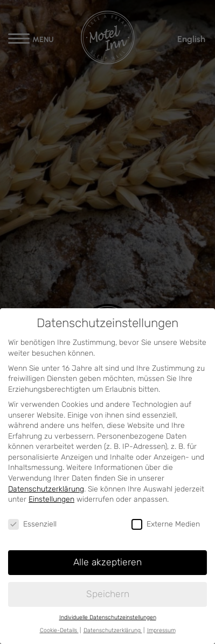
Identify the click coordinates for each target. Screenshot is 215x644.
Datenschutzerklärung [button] (113, 630)
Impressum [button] (161, 630)
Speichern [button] (108, 594)
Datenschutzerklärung (46, 489)
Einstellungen (51, 499)
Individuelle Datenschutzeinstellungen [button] (108, 617)
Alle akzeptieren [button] (107, 562)
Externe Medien (166, 524)
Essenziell (32, 524)
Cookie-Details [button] (59, 630)
